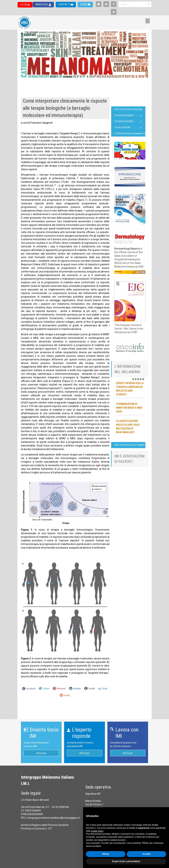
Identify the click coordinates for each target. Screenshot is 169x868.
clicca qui (41, 753)
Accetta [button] (146, 854)
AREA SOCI (42, 4)
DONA (84, 4)
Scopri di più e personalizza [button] (126, 861)
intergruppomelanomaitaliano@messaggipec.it (53, 818)
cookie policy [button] (97, 831)
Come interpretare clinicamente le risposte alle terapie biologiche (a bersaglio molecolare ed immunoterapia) (65, 108)
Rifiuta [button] (106, 854)
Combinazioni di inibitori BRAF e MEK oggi (129, 408)
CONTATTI (65, 4)
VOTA (24, 5)
